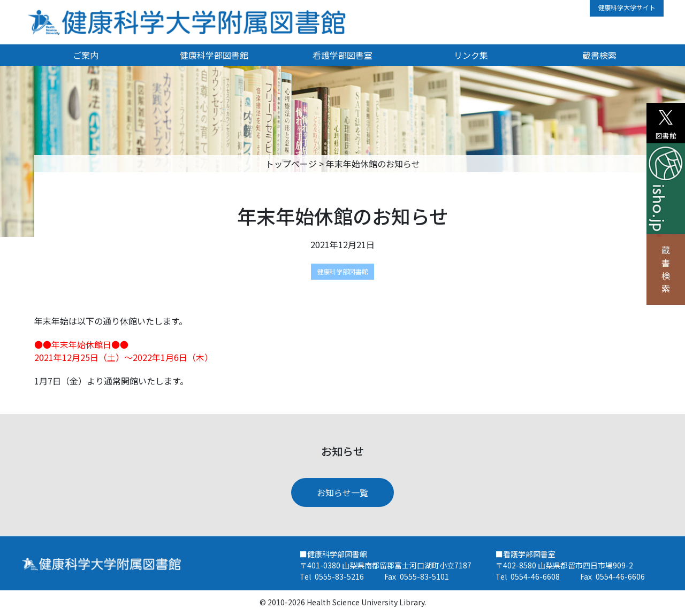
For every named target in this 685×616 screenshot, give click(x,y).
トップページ (291, 164)
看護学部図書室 (342, 55)
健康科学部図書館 (214, 55)
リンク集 (471, 55)
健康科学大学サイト (627, 7)
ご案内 (86, 55)
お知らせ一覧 (342, 492)
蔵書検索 (666, 269)
